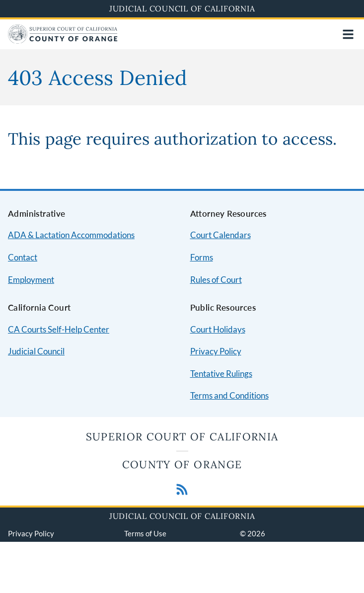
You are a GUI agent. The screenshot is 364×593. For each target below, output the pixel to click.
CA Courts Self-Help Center (59, 329)
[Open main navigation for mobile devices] (348, 34)
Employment (31, 280)
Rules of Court (216, 280)
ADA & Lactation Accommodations (71, 235)
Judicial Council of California (182, 8)
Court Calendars (220, 235)
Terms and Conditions (229, 395)
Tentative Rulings (221, 374)
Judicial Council (36, 351)
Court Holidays (218, 329)
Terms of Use (145, 533)
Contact (23, 257)
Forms (202, 257)
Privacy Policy (216, 351)
